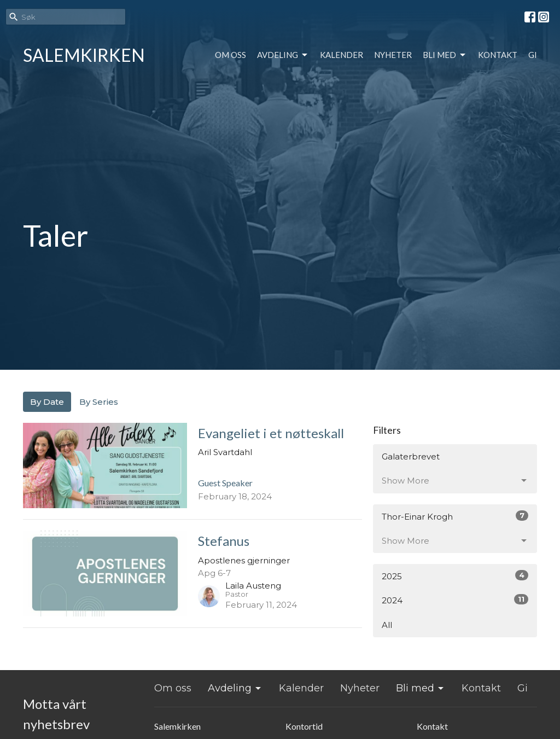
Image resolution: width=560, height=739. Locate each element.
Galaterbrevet (411, 456)
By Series (99, 402)
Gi (533, 55)
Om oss (231, 55)
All (387, 625)
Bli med (445, 55)
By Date (47, 402)
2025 (455, 576)
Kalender (342, 55)
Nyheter (393, 55)
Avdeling (283, 55)
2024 (455, 600)
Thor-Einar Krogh (455, 516)
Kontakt (498, 55)
